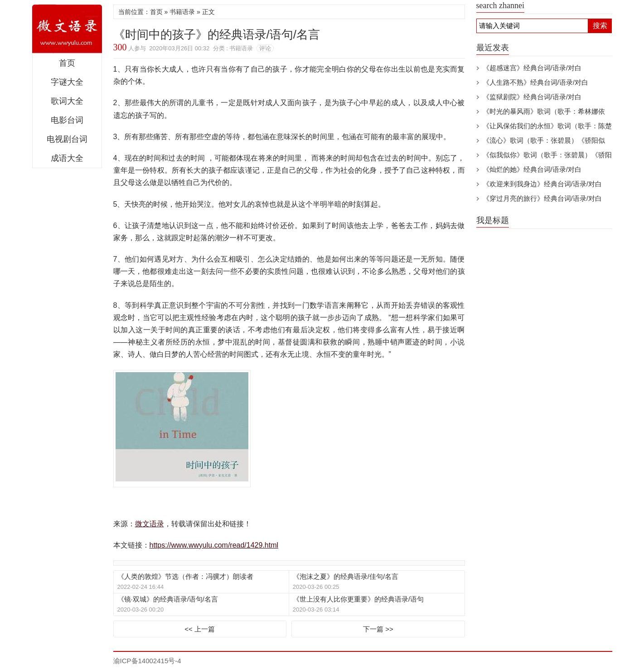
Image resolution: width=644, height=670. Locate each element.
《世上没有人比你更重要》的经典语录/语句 (358, 599)
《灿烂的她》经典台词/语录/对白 (532, 169)
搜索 (600, 26)
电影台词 (67, 120)
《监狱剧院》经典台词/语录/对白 (532, 97)
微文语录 (67, 29)
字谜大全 (67, 82)
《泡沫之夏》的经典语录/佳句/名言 (346, 576)
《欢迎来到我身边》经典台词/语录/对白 (542, 184)
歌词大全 (67, 101)
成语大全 (67, 158)
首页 (67, 63)
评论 (265, 48)
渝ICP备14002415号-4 (147, 661)
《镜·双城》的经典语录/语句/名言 (168, 599)
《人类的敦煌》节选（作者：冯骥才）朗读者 (185, 576)
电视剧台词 (67, 139)
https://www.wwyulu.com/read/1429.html (214, 545)
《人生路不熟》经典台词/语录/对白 (535, 82)
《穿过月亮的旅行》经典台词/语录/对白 (542, 198)
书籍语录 (182, 12)
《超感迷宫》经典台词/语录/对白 (532, 68)
